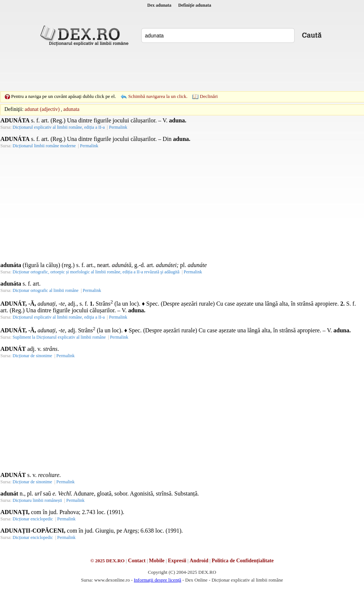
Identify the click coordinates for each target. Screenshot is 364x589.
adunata (72, 109)
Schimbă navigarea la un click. (158, 96)
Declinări (209, 96)
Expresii (177, 561)
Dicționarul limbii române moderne (44, 146)
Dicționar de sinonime (32, 356)
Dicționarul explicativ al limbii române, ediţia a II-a (59, 317)
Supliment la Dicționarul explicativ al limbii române (59, 337)
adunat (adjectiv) (42, 109)
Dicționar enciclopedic (33, 519)
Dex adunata (159, 5)
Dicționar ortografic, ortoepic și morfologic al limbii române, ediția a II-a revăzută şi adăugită (96, 272)
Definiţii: (14, 109)
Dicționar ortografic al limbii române (46, 290)
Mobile (157, 561)
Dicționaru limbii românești (37, 500)
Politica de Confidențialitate (243, 561)
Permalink (193, 272)
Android (199, 561)
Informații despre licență (158, 580)
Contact (137, 561)
